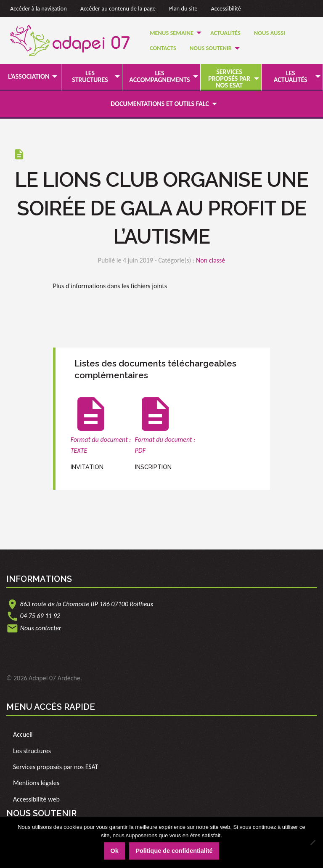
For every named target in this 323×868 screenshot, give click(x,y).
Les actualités (291, 76)
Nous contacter (41, 628)
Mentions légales (36, 783)
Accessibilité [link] (226, 8)
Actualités (225, 33)
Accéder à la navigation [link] (38, 8)
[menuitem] (173, 33)
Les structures (90, 76)
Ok (114, 851)
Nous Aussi (270, 33)
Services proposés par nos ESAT (229, 78)
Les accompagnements (159, 76)
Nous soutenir (211, 48)
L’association (29, 76)
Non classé (210, 260)
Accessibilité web (36, 799)
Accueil (23, 734)
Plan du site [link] (183, 8)
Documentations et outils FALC (160, 104)
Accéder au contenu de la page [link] (118, 8)
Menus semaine (172, 33)
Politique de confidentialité (174, 851)
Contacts (163, 48)
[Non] (312, 842)
